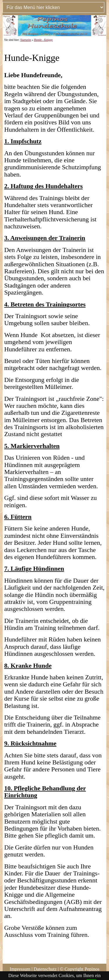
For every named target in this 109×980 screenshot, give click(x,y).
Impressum (20, 969)
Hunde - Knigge (43, 40)
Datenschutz (45, 969)
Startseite (26, 40)
